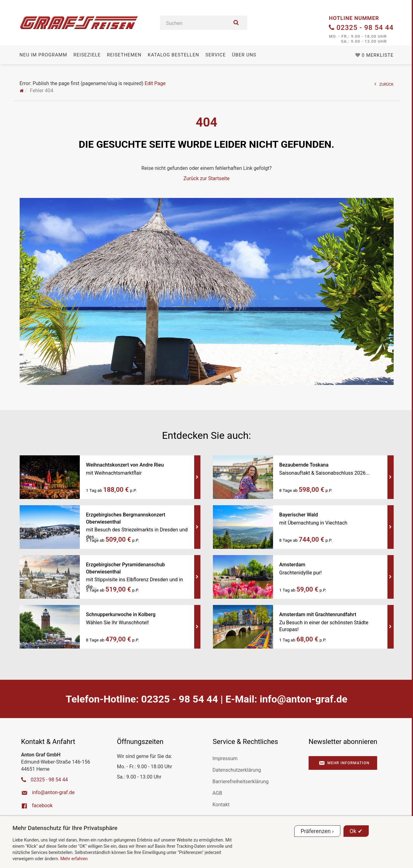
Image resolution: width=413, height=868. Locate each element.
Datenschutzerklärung (237, 770)
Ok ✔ (356, 831)
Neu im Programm (43, 55)
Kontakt (221, 805)
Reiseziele (87, 55)
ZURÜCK (384, 84)
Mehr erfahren (74, 859)
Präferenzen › (317, 831)
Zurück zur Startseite (207, 178)
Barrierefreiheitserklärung (241, 782)
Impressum (225, 758)
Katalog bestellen (173, 55)
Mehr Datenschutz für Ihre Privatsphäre (65, 828)
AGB (217, 793)
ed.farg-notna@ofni (303, 699)
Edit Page (155, 83)
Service (216, 55)
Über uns (244, 55)
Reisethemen (124, 55)
